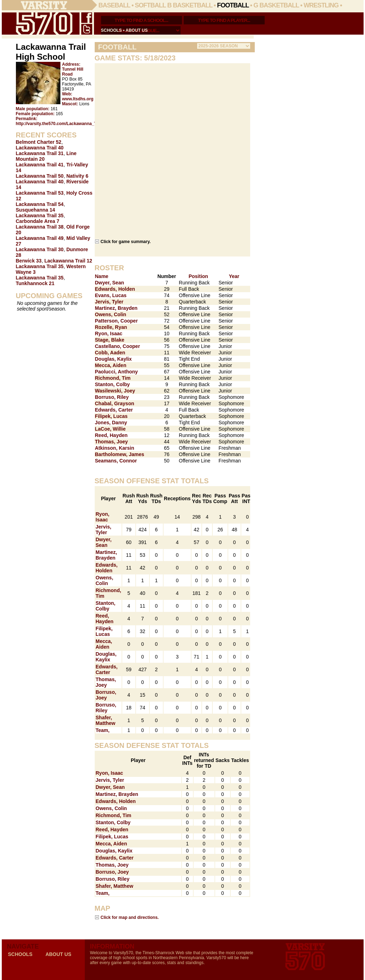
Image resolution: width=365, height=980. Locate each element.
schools (111, 30)
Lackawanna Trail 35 (40, 216)
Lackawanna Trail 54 (40, 204)
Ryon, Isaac (109, 333)
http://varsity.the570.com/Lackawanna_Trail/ (60, 124)
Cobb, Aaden (110, 353)
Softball (151, 5)
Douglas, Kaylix (113, 359)
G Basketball (276, 5)
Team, (103, 730)
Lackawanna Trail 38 (40, 227)
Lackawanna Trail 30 (40, 249)
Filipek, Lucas (111, 416)
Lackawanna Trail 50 (40, 176)
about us (137, 30)
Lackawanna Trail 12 (68, 261)
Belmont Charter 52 (39, 142)
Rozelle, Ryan (111, 327)
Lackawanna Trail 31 (40, 153)
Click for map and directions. (130, 917)
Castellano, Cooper (118, 346)
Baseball (114, 5)
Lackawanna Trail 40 (40, 148)
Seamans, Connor (116, 461)
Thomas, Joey (111, 442)
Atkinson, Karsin (115, 448)
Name (102, 276)
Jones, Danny (111, 423)
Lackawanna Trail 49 (40, 238)
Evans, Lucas (111, 295)
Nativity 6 (77, 176)
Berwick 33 (29, 261)
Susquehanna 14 (36, 210)
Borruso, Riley (112, 397)
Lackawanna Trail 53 (40, 193)
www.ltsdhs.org (78, 99)
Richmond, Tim (113, 378)
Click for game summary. (126, 241)
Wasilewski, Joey (115, 391)
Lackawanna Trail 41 (40, 165)
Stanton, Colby (113, 384)
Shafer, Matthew (106, 720)
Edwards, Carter (114, 410)
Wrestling (321, 5)
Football (233, 5)
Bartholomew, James (120, 454)
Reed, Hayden (111, 435)
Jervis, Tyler (109, 302)
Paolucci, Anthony (117, 372)
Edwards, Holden (115, 289)
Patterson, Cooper (116, 321)
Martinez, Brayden (116, 308)
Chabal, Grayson (115, 403)
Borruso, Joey (106, 695)
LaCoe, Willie (110, 429)
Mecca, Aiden (111, 365)
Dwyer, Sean (110, 283)
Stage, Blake (110, 340)
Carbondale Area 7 (38, 221)
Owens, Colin (111, 314)
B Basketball (190, 5)
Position (198, 276)
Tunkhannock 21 (35, 283)
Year (234, 276)
